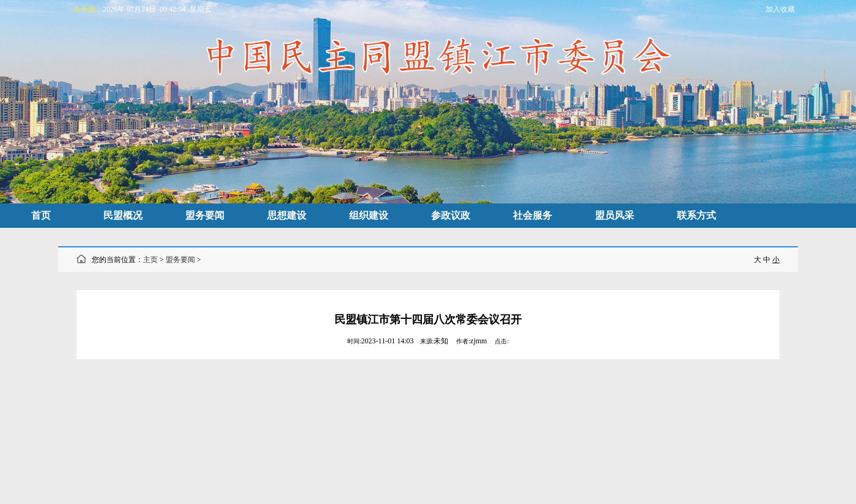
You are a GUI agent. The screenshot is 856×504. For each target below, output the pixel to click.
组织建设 (369, 215)
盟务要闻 (205, 215)
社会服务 (533, 215)
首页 (41, 215)
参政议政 (451, 215)
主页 (150, 260)
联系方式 (696, 215)
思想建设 (287, 215)
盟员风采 (614, 215)
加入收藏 (780, 9)
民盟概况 (123, 215)
